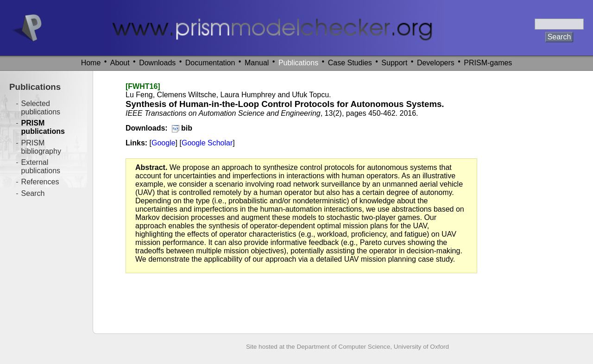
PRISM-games (488, 63)
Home (91, 63)
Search (33, 193)
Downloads (157, 63)
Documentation (210, 63)
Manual (257, 63)
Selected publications (41, 108)
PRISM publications (43, 127)
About (120, 63)
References (40, 182)
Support (394, 63)
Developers (436, 63)
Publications (298, 63)
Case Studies (350, 63)
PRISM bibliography (41, 147)
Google (164, 143)
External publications (41, 166)
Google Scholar (207, 143)
